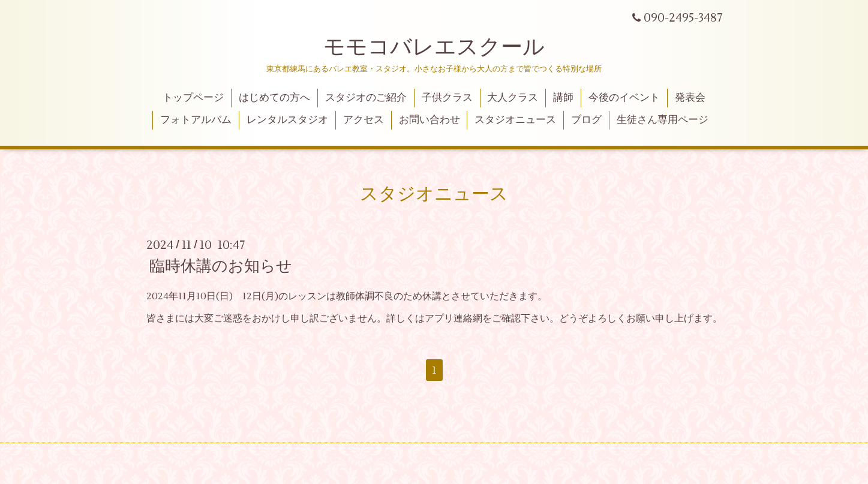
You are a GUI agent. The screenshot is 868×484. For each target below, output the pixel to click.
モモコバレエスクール (434, 47)
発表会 (690, 98)
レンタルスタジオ (287, 120)
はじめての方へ (274, 98)
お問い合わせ (430, 120)
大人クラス (513, 98)
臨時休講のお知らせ (221, 266)
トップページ (193, 98)
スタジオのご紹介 (366, 98)
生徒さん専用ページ (663, 120)
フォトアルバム (196, 120)
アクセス (364, 120)
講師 (563, 98)
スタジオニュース (515, 120)
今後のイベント (624, 98)
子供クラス (447, 98)
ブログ (586, 120)
